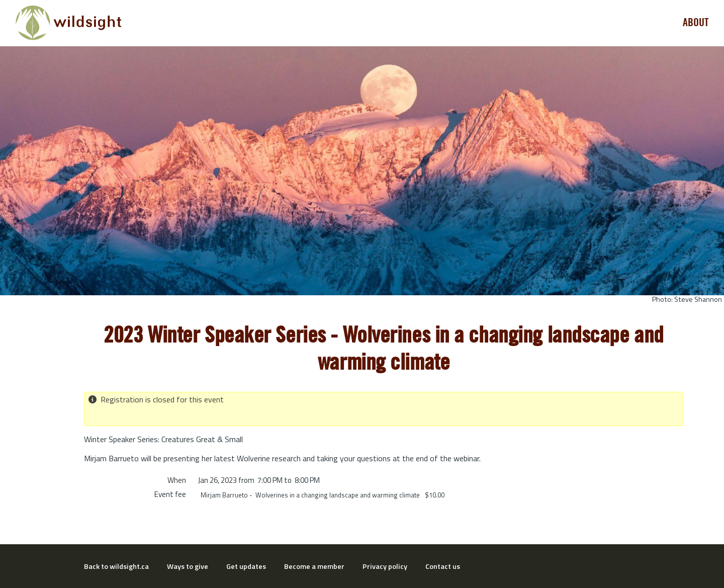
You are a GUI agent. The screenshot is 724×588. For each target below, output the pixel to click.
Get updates (246, 566)
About (696, 23)
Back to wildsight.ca (116, 566)
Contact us (443, 566)
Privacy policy (385, 566)
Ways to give (188, 566)
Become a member (314, 566)
